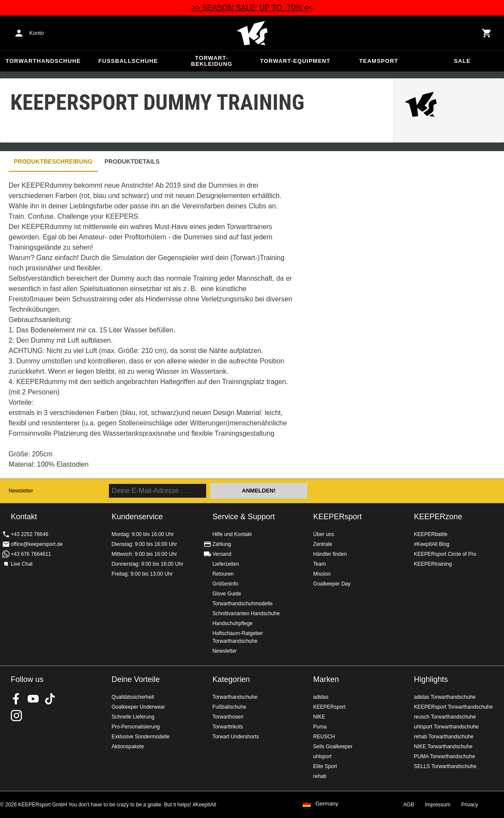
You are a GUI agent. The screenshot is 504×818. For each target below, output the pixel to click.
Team (320, 564)
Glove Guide (227, 594)
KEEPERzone (438, 517)
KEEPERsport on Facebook (16, 699)
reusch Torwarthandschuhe (445, 717)
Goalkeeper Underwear (138, 707)
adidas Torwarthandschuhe (445, 697)
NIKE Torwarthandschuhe (443, 747)
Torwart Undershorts (235, 737)
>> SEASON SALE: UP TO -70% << (252, 8)
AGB (409, 805)
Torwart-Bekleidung (212, 61)
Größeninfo (225, 584)
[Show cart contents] (487, 33)
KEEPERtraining (433, 564)
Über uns (324, 534)
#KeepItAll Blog (432, 544)
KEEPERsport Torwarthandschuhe (453, 707)
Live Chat (22, 564)
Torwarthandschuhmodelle (242, 604)
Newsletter (21, 491)
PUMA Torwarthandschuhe (445, 756)
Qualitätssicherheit (133, 697)
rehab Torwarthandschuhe (444, 737)
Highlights (431, 679)
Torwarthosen (228, 717)
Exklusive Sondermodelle (141, 737)
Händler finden (330, 554)
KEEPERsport (338, 517)
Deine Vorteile (136, 679)
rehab (320, 776)
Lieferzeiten (226, 564)
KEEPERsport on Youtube (33, 699)
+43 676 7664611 (31, 554)
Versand (222, 554)
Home (252, 33)
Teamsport (379, 61)
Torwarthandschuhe (43, 61)
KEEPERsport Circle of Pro (445, 554)
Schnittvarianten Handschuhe (246, 613)
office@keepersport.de (37, 544)
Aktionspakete (128, 747)
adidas (321, 697)
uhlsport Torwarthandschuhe (447, 727)
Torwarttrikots (227, 727)
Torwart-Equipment (295, 61)
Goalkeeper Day (332, 584)
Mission (322, 574)
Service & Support (243, 517)
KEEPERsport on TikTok (50, 699)
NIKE (319, 717)
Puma (320, 727)
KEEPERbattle (431, 534)
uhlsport (323, 756)
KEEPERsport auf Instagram (16, 716)
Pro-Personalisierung (136, 727)
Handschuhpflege (232, 623)
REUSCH (324, 737)
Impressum (438, 805)
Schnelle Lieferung (133, 717)
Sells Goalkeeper (333, 747)
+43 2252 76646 (29, 534)
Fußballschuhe (128, 61)
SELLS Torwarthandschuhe (445, 766)
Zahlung (221, 544)
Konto (37, 33)
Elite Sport (325, 766)
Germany (327, 804)
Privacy (470, 805)
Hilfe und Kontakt (232, 534)
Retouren (223, 574)
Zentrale (323, 544)
